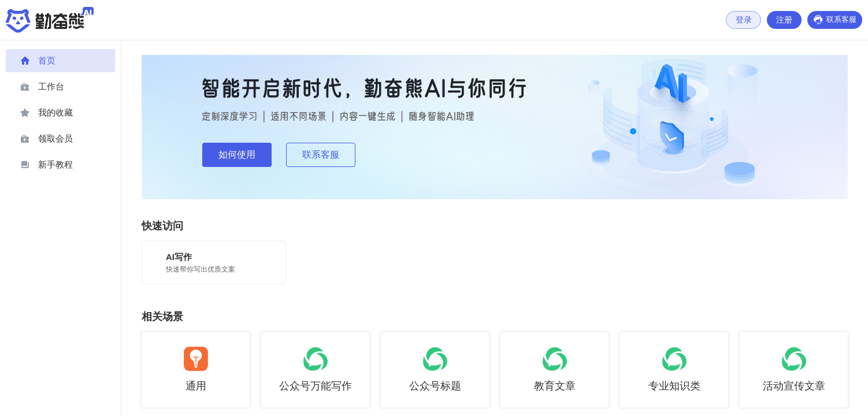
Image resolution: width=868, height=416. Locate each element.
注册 (782, 20)
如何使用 (237, 155)
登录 (741, 20)
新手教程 (47, 165)
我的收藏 (47, 113)
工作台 (42, 87)
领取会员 (47, 139)
